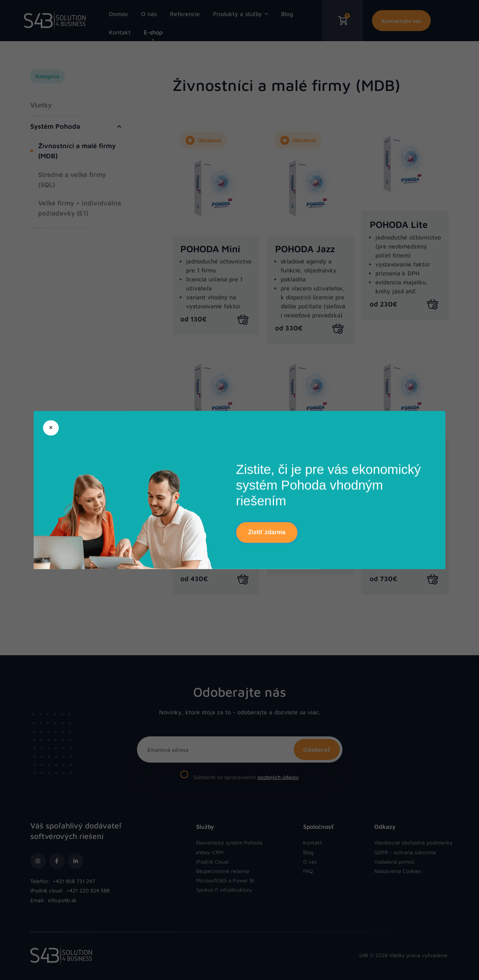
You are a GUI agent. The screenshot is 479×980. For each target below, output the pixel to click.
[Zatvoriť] (51, 428)
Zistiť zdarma (267, 532)
